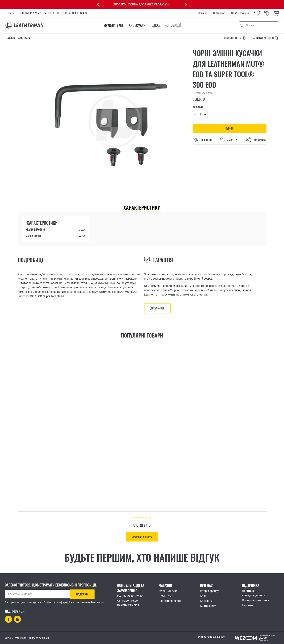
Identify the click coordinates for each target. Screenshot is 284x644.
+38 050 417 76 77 (30, 13)
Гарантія (248, 605)
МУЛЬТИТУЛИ (113, 25)
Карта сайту (208, 606)
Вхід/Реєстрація (240, 13)
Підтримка (219, 13)
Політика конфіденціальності (255, 593)
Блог (203, 596)
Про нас (203, 13)
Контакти (206, 601)
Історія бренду (209, 591)
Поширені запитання (256, 600)
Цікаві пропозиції (166, 25)
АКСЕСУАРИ (137, 25)
